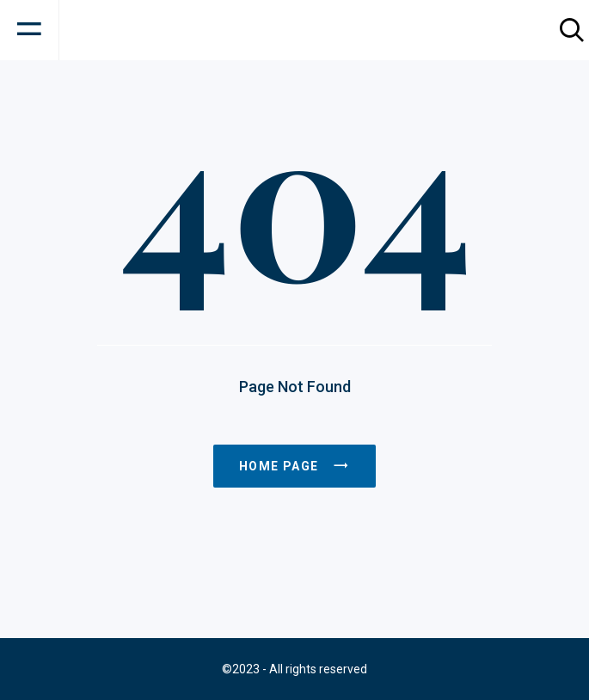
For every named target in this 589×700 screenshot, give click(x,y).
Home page (294, 466)
